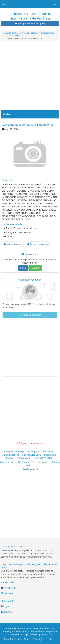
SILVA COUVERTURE (44, 458)
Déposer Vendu (41, 462)
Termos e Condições (34, 639)
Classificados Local (32, 455)
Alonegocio (49, 452)
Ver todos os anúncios (30, 315)
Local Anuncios (8, 462)
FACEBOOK (8, 588)
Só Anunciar (25, 462)
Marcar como (13, 244)
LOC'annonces (12, 455)
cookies (50, 639)
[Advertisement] (30, 78)
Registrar (35, 268)
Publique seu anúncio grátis (30, 23)
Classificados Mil (30, 469)
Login (23, 268)
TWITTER (7, 593)
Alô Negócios (34, 452)
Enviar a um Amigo (38, 244)
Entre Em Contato (13, 639)
